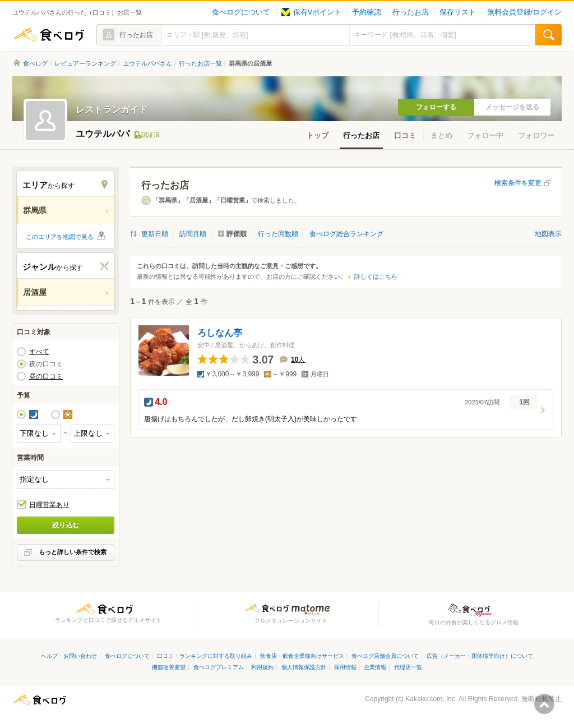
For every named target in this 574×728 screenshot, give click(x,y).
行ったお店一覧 (200, 63)
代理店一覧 (408, 667)
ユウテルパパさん (147, 63)
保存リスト (458, 12)
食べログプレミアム (219, 667)
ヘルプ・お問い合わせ (69, 656)
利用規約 (262, 667)
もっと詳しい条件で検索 (73, 552)
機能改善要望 (169, 667)
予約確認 (367, 12)
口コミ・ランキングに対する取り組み (205, 656)
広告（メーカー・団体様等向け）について (480, 656)
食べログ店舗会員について (385, 656)
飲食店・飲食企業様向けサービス (302, 656)
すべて (39, 352)
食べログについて (241, 12)
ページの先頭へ (544, 704)
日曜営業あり (49, 505)
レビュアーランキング (85, 63)
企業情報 (375, 667)
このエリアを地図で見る (60, 237)
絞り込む (66, 525)
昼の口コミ (46, 376)
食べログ (49, 35)
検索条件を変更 (518, 183)
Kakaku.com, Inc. (431, 699)
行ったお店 (411, 12)
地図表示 (548, 234)
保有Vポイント (311, 12)
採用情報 (345, 667)
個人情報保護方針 (304, 667)
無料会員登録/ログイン (524, 12)
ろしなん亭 (220, 333)
